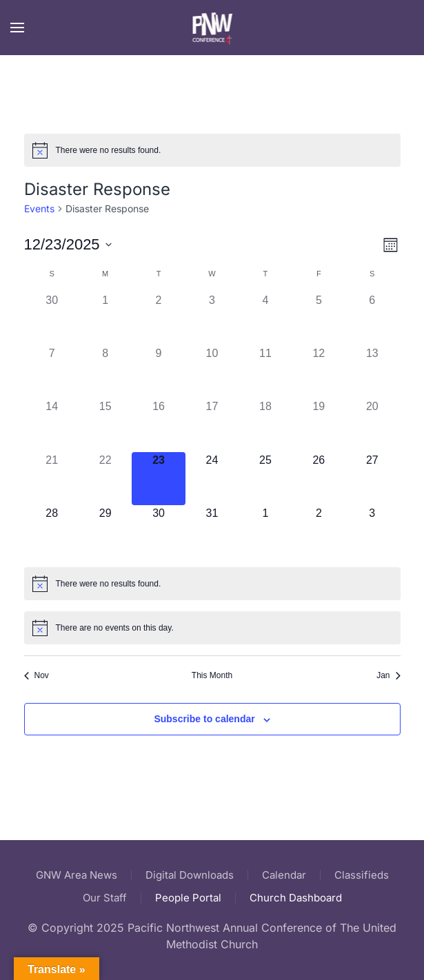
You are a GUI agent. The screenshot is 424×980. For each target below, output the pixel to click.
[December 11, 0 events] (265, 372)
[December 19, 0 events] (319, 425)
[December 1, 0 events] (105, 319)
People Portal (188, 898)
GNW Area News (77, 875)
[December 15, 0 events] (105, 425)
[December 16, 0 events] (158, 425)
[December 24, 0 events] (212, 479)
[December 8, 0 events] (105, 372)
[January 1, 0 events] (265, 532)
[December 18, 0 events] (265, 425)
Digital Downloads (190, 875)
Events (39, 208)
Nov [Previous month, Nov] (37, 675)
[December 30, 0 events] (158, 532)
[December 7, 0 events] (52, 372)
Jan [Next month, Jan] (388, 675)
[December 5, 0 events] (319, 319)
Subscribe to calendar (204, 719)
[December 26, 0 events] (319, 479)
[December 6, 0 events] (372, 319)
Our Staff (105, 898)
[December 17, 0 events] (212, 425)
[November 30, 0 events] (52, 319)
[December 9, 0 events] (158, 372)
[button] (17, 28)
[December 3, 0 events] (212, 319)
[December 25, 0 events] (265, 479)
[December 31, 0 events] (212, 532)
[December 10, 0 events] (212, 372)
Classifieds (362, 875)
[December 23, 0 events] (158, 479)
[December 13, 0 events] (372, 372)
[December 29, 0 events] (105, 532)
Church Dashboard (296, 898)
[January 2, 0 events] (319, 532)
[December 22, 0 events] (105, 479)
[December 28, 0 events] (52, 532)
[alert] (212, 150)
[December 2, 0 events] (158, 319)
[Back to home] (212, 28)
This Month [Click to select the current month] (212, 675)
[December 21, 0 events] (52, 479)
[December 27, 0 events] (372, 479)
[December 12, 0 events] (319, 372)
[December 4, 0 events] (265, 319)
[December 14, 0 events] (52, 425)
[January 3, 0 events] (372, 532)
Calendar (284, 875)
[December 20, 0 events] (372, 425)
